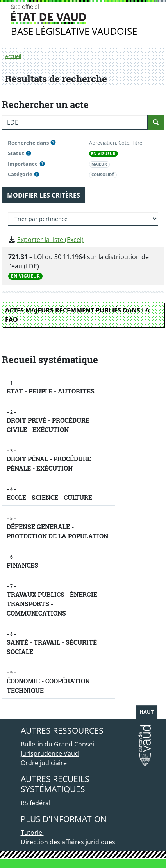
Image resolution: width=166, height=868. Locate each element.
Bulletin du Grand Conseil (58, 744)
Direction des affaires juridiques (68, 842)
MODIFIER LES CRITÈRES (44, 195)
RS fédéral (36, 803)
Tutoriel (32, 833)
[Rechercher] (156, 122)
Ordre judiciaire (44, 763)
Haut (147, 712)
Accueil (13, 56)
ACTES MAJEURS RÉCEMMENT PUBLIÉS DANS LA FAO (77, 315)
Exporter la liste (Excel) (50, 240)
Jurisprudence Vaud (50, 753)
